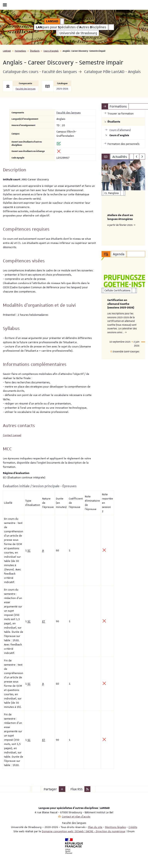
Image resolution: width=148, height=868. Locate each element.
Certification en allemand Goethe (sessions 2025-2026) (121, 304)
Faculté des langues (26, 89)
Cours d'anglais (51, 51)
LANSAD (7, 51)
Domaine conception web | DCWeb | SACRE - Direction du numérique (84, 831)
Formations (20, 51)
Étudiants (35, 51)
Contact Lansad (12, 435)
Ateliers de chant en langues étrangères (120, 217)
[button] (62, 789)
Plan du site (95, 827)
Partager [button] (50, 789)
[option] (123, 203)
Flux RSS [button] (77, 789)
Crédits (133, 827)
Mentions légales (115, 827)
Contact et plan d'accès (76, 817)
